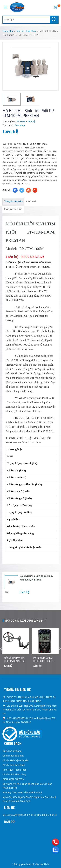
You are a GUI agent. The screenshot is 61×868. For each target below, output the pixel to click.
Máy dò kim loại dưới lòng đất (25, 621)
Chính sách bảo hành (14, 765)
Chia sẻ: (7, 190)
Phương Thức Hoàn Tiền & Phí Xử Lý (22, 792)
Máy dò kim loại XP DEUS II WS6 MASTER (14, 659)
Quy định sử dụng (12, 751)
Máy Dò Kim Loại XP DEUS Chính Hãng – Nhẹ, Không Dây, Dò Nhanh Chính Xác (43, 660)
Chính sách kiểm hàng (14, 774)
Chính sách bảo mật (13, 756)
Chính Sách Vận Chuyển (15, 760)
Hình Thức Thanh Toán (14, 770)
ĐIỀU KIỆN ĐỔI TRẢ (13, 779)
